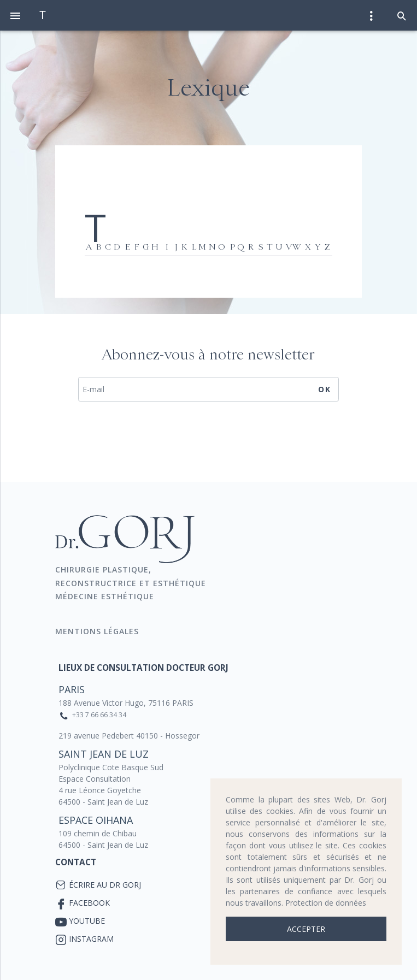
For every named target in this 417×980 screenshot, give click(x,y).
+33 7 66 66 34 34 (99, 715)
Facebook (89, 903)
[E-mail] (208, 389)
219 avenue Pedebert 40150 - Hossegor (129, 736)
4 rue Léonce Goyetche (100, 790)
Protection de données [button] (326, 903)
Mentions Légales (98, 631)
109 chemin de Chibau (98, 833)
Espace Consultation (95, 779)
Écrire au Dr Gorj (105, 885)
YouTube (87, 921)
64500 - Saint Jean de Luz (103, 802)
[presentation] (208, 440)
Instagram (91, 939)
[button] (402, 15)
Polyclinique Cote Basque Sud (111, 767)
